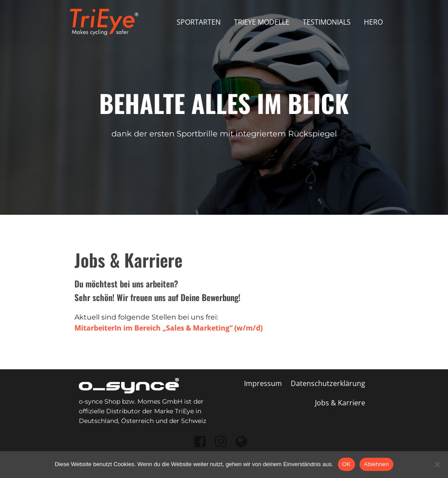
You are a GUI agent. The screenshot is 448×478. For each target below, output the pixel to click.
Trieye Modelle (262, 22)
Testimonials (327, 22)
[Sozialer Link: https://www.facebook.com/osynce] (203, 442)
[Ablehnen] (437, 464)
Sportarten (199, 22)
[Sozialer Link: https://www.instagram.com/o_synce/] (224, 442)
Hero (373, 22)
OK (346, 464)
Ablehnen (376, 464)
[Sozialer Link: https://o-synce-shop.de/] (245, 442)
